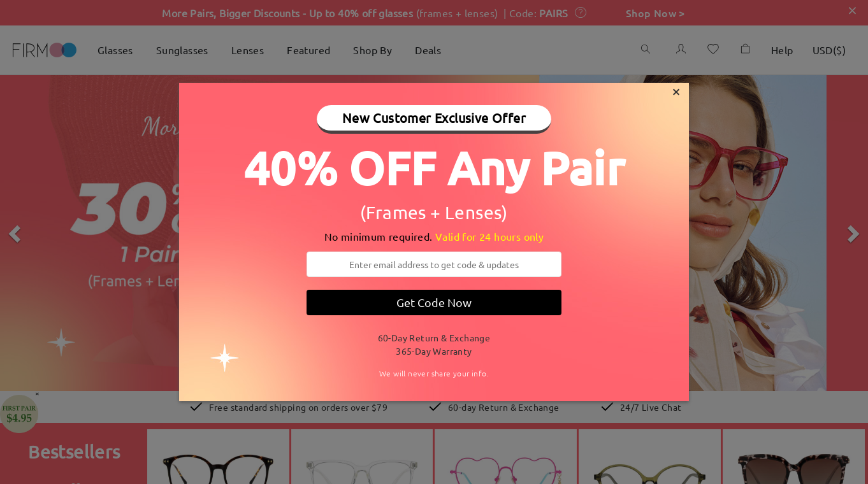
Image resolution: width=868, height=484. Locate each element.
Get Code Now (434, 302)
